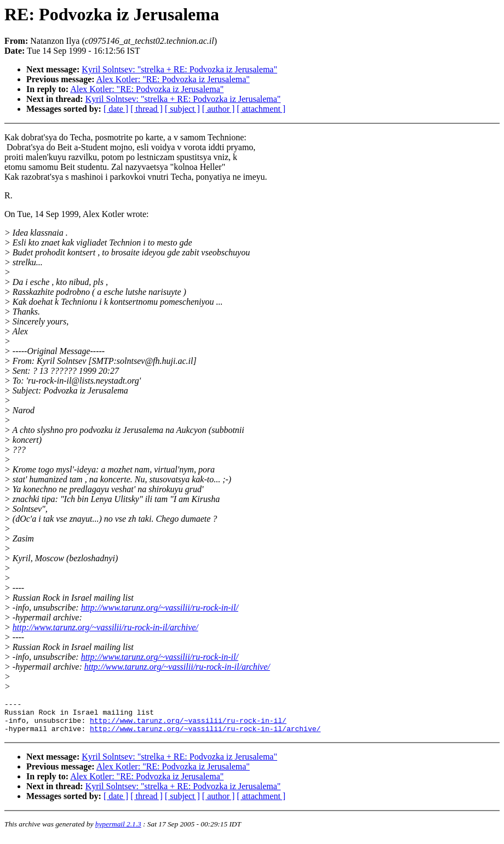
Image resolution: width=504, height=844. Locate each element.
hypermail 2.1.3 (118, 831)
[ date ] (116, 109)
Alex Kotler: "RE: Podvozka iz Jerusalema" (173, 79)
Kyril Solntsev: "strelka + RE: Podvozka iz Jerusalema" (179, 69)
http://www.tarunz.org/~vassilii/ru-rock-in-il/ (160, 608)
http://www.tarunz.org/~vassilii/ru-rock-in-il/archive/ (105, 627)
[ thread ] (147, 109)
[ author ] (219, 109)
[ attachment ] (261, 109)
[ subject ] (182, 109)
